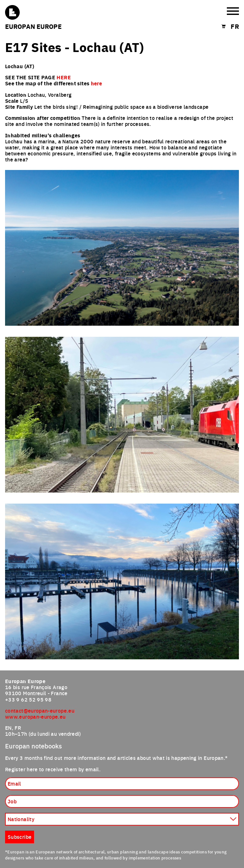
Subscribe (20, 837)
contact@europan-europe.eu (40, 710)
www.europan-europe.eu (35, 716)
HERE (64, 77)
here (96, 83)
